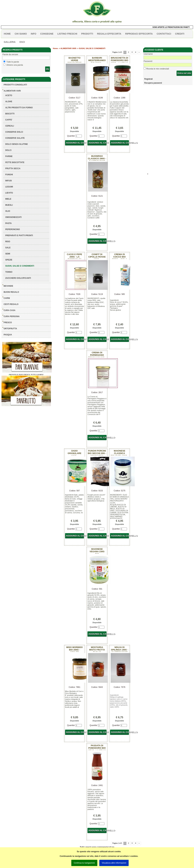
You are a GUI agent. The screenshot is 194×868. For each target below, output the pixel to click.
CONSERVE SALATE (15, 138)
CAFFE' (9, 120)
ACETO (9, 95)
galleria (10, 42)
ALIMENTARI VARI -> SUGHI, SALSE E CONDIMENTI (83, 48)
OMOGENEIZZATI (13, 217)
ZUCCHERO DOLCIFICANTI (18, 278)
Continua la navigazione (84, 863)
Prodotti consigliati (15, 85)
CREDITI (180, 34)
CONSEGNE (47, 34)
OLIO (8, 211)
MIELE (8, 199)
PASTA (8, 223)
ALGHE (9, 102)
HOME (7, 34)
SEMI (8, 254)
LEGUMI (9, 187)
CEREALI (10, 126)
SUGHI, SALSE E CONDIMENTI (20, 266)
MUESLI (9, 205)
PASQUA (8, 335)
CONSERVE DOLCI (14, 132)
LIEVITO (9, 193)
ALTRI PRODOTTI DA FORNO (19, 108)
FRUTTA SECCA (13, 168)
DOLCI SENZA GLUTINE (17, 144)
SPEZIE (9, 260)
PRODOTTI (87, 34)
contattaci (164, 34)
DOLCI (8, 150)
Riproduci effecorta (139, 34)
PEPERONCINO (13, 229)
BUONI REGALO (11, 292)
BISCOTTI (10, 114)
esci (22, 42)
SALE (8, 248)
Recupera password (153, 83)
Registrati (148, 79)
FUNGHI (9, 175)
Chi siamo (21, 34)
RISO (8, 242)
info (34, 34)
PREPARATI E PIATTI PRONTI (19, 235)
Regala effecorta (109, 34)
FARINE (9, 156)
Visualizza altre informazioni (114, 863)
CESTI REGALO (11, 304)
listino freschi (67, 34)
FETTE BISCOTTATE (15, 162)
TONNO (9, 272)
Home (55, 48)
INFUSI (8, 181)
